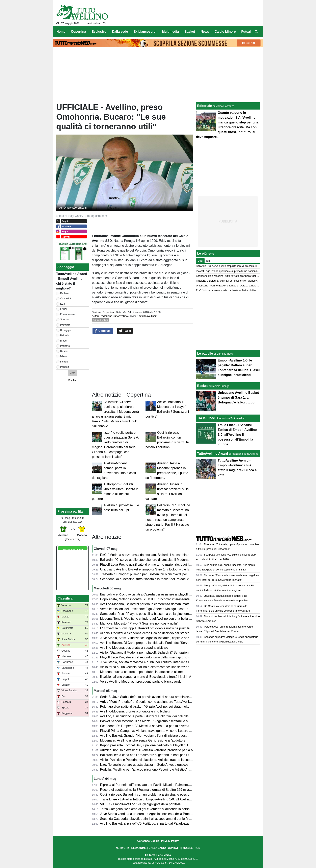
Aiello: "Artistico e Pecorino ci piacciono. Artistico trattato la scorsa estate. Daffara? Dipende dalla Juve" (174, 760)
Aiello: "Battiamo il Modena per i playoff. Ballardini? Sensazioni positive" (151, 652)
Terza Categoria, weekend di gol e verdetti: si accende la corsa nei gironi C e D (156, 809)
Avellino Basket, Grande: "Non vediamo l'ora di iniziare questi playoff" (149, 736)
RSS (197, 848)
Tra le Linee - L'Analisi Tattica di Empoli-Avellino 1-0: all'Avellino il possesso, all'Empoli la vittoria (168, 799)
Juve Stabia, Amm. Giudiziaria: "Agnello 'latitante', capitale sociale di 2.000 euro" (158, 638)
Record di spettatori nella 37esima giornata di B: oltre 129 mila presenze (152, 790)
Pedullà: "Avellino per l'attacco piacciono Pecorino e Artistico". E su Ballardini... (156, 769)
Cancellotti (66, 298)
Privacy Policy (170, 841)
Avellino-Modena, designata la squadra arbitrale (134, 648)
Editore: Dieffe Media (158, 855)
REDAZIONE (139, 848)
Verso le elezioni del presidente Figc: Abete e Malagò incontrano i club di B (153, 609)
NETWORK (123, 848)
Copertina (108, 312)
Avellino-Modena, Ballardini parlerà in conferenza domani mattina (147, 604)
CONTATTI (174, 848)
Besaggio (66, 330)
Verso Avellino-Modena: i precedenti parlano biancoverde (141, 682)
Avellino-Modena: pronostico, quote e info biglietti (135, 711)
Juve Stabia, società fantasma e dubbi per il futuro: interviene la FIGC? (151, 662)
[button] (73, 373)
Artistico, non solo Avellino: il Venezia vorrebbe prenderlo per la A (146, 750)
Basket (202, 386)
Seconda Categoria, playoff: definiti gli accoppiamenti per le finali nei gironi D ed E (159, 819)
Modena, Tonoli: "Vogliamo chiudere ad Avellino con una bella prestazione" (153, 619)
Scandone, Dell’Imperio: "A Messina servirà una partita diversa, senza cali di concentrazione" (166, 726)
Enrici (63, 309)
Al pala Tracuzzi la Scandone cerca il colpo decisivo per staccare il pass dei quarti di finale (164, 633)
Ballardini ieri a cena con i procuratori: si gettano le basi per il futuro (148, 755)
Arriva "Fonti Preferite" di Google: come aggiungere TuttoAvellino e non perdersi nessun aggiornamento (174, 702)
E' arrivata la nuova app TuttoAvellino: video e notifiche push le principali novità (156, 628)
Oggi (200, 261)
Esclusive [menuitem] (99, 32)
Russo (64, 351)
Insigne (64, 362)
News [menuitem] (205, 32)
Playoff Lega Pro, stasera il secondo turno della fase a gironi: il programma (153, 657)
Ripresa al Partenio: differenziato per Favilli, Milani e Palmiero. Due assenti (154, 785)
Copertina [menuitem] (78, 32)
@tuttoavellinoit (148, 316)
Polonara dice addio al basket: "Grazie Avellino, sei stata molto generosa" (153, 707)
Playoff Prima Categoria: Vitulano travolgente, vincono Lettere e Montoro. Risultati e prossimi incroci (171, 731)
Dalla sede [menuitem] (120, 32)
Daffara (64, 293)
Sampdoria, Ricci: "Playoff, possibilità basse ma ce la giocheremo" (147, 614)
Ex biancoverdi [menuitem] (145, 32)
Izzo (63, 304)
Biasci (64, 341)
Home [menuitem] (61, 32)
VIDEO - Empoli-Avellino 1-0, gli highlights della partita (139, 804)
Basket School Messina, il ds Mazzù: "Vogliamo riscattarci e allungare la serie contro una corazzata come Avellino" (182, 721)
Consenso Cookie (148, 841)
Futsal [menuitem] (246, 32)
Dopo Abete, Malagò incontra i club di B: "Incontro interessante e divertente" (154, 599)
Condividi (103, 331)
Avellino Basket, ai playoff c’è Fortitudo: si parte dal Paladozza (144, 824)
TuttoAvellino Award (213, 454)
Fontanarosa (68, 314)
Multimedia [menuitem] (170, 32)
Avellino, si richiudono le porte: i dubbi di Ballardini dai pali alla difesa (149, 716)
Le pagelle (205, 354)
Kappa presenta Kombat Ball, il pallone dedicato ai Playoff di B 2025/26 (151, 745)
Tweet (125, 331)
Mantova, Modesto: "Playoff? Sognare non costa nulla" (139, 623)
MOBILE (188, 848)
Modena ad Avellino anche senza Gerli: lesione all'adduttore (143, 740)
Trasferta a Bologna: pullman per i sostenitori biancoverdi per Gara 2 (149, 574)
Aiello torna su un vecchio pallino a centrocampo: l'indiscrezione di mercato (153, 667)
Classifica (65, 598)
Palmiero (65, 325)
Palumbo (65, 335)
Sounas (65, 319)
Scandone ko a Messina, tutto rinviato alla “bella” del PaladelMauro (148, 579)
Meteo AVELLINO (73, 550)
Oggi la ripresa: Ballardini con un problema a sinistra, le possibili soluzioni (153, 794)
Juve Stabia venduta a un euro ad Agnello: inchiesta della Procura (147, 814)
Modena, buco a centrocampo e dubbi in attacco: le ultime (141, 672)
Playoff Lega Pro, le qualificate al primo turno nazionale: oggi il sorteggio (152, 565)
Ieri (208, 261)
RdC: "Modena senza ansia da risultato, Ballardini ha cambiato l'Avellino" (152, 555)
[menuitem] (256, 32)
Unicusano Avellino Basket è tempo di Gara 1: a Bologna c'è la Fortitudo (152, 569)
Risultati (73, 380)
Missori (64, 356)
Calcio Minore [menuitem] (225, 32)
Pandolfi (65, 367)
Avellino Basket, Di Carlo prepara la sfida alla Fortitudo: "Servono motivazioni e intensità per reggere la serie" (178, 643)
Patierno (65, 346)
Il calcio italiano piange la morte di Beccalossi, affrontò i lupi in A (146, 677)
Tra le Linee (206, 418)
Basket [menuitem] (190, 32)
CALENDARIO (157, 848)
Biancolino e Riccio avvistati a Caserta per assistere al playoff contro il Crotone (156, 594)
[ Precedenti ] (72, 539)
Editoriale (204, 106)
